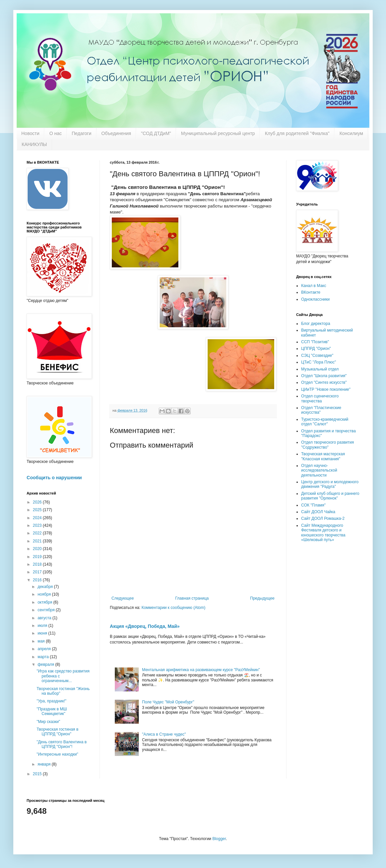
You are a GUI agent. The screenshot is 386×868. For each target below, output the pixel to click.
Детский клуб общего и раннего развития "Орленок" (330, 496)
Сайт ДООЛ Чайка (318, 512)
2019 (38, 557)
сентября (47, 610)
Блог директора (316, 324)
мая (42, 641)
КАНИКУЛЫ (34, 144)
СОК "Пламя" (313, 505)
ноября (45, 594)
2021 (38, 541)
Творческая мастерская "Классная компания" (323, 456)
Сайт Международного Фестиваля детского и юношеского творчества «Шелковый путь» (323, 533)
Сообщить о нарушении (54, 478)
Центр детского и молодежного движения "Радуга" (330, 484)
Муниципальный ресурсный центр (218, 133)
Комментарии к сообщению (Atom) (173, 608)
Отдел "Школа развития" (324, 376)
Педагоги (82, 133)
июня (43, 633)
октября (45, 602)
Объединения (116, 133)
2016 (38, 580)
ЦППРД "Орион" (316, 349)
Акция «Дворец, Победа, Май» (145, 626)
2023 (38, 525)
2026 (38, 502)
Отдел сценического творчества (320, 398)
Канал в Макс (314, 286)
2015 (38, 774)
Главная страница (192, 598)
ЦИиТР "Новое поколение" (326, 389)
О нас (55, 133)
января (45, 764)
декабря (46, 587)
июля (43, 626)
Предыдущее (262, 598)
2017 (38, 572)
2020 (38, 549)
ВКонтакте (311, 292)
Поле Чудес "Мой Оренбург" (168, 702)
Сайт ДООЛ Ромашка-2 (323, 518)
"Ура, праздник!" (51, 701)
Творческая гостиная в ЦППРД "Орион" (58, 732)
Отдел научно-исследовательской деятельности (319, 470)
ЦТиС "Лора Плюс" (319, 362)
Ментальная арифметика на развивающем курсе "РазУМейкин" (201, 670)
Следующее (123, 598)
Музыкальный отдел (320, 369)
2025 (38, 510)
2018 (38, 564)
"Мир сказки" (48, 722)
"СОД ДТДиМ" (156, 133)
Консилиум (351, 133)
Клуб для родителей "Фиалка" (297, 133)
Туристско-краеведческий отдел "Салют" (325, 422)
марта (44, 657)
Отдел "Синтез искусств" (324, 382)
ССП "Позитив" (315, 342)
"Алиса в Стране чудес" (164, 734)
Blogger (219, 839)
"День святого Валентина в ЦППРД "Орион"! (62, 744)
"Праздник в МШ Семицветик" (52, 711)
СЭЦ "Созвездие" (317, 356)
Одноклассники (315, 299)
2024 (38, 518)
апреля (45, 649)
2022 (38, 533)
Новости (30, 133)
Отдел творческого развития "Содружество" (327, 445)
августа (45, 618)
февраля (46, 664)
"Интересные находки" (57, 754)
